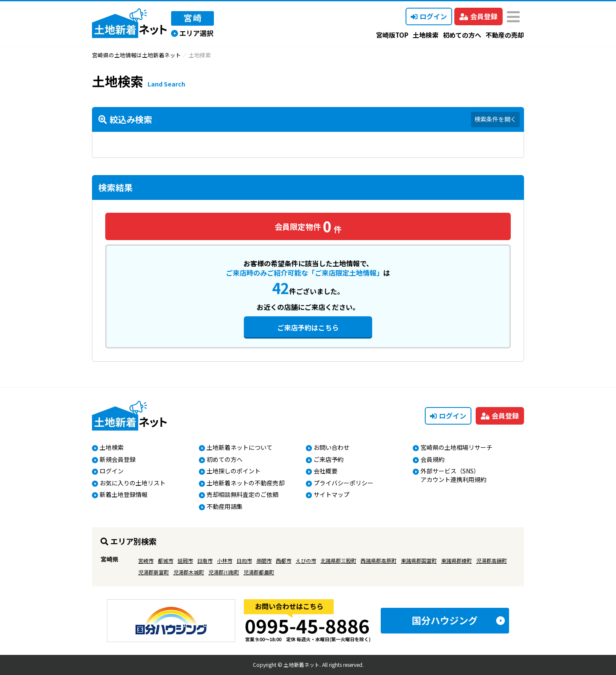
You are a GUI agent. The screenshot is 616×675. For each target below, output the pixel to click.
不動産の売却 (505, 35)
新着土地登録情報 (124, 494)
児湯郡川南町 (224, 572)
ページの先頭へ (598, 657)
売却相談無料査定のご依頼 (243, 494)
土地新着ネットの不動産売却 (246, 483)
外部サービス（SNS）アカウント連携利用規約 (453, 475)
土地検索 (426, 35)
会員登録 (478, 16)
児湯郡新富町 (154, 572)
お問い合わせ (332, 447)
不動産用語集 (225, 506)
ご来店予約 (329, 459)
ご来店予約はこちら (308, 327)
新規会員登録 (118, 459)
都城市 (166, 561)
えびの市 (306, 561)
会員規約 (432, 459)
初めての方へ (462, 35)
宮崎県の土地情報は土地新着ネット (136, 55)
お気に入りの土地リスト (133, 483)
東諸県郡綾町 (456, 561)
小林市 (225, 561)
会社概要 (326, 471)
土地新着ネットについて (240, 447)
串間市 (264, 561)
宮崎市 (146, 561)
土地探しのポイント (234, 471)
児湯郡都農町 (259, 572)
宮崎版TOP (392, 35)
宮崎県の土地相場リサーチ (456, 447)
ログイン (429, 16)
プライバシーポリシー (344, 483)
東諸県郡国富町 (419, 561)
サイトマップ (332, 494)
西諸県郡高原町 (379, 561)
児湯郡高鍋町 (492, 561)
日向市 (244, 561)
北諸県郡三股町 (338, 561)
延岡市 (185, 561)
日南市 (205, 561)
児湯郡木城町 (189, 572)
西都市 (284, 561)
